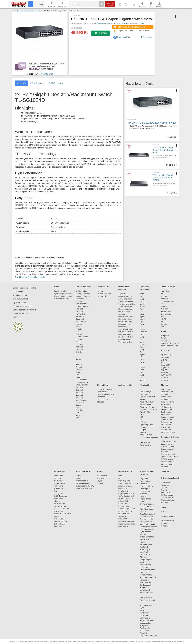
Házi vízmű (144, 567)
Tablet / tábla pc (168, 287)
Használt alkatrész (104, 296)
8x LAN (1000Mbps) (167, 183)
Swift (77, 413)
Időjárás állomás (167, 495)
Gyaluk (146, 608)
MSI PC (164, 370)
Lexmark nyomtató (168, 447)
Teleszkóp (165, 485)
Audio (164, 331)
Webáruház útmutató (21, 299)
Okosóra (122, 314)
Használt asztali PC (104, 294)
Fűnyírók (143, 542)
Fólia (142, 296)
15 (77, 355)
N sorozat (79, 387)
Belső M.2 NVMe (61, 521)
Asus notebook (81, 380)
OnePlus (143, 345)
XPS (77, 332)
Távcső (164, 488)
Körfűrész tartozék (147, 517)
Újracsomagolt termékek (63, 294)
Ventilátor (165, 503)
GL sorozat (80, 319)
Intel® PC (165, 380)
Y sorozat (79, 347)
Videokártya (59, 486)
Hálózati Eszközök (84, 472)
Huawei (143, 307)
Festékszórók (145, 628)
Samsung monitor (168, 402)
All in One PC (166, 355)
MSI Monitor (166, 427)
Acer (163, 322)
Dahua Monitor (167, 420)
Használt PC (166, 365)
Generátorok (144, 631)
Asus (163, 294)
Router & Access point (84, 488)
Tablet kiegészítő (167, 301)
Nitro (77, 418)
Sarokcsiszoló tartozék (148, 527)
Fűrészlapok (146, 489)
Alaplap (57, 501)
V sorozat (79, 349)
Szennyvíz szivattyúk (148, 570)
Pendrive (143, 399)
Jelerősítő (79, 478)
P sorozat (79, 393)
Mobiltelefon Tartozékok (149, 410)
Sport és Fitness (168, 516)
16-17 (142, 420)
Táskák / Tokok (145, 412)
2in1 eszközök (167, 314)
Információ (62, 5)
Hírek (15, 317)
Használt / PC (103, 287)
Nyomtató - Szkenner (170, 437)
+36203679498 (47, 74)
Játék (163, 507)
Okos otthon (102, 385)
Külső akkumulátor (147, 402)
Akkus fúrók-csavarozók (149, 577)
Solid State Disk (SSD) (63, 514)
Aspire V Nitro (81, 403)
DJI (120, 478)
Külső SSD (58, 526)
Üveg (142, 299)
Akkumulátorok (147, 481)
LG (141, 357)
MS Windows (102, 476)
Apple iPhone (123, 294)
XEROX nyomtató (168, 464)
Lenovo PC (165, 357)
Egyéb (142, 304)
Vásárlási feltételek (20, 295)
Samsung (143, 332)
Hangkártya (58, 488)
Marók (144, 610)
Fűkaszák (143, 557)
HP (162, 304)
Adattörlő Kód (18, 292)
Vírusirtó (100, 483)
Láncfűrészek (146, 555)
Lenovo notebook (82, 337)
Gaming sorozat (82, 385)
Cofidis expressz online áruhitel (25, 288)
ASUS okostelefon (125, 299)
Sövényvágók (146, 550)
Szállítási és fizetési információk (25, 310)
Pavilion (79, 360)
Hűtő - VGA (58, 499)
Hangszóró (165, 336)
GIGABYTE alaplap (62, 509)
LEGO (163, 512)
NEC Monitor (166, 430)
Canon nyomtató (167, 449)
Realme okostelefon (126, 337)
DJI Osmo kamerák (126, 499)
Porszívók (144, 633)
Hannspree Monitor (168, 417)
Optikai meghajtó (61, 483)
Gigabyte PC (166, 368)
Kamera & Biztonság (105, 389)
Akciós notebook (82, 291)
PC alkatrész (60, 472)
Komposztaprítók (146, 560)
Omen (78, 372)
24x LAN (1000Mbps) (101, 23)
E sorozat (79, 311)
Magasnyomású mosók (148, 636)
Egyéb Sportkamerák (127, 494)
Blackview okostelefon (127, 329)
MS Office (101, 478)
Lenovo (164, 296)
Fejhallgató (165, 338)
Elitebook (79, 367)
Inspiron (79, 324)
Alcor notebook (81, 304)
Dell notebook (81, 322)
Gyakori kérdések (19, 303)
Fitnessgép (165, 526)
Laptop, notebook (83, 287)
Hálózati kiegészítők (83, 483)
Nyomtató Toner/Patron (170, 457)
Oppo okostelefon (125, 342)
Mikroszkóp (165, 482)
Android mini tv (125, 385)
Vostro (78, 327)
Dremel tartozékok (148, 504)
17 (77, 357)
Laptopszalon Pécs (126, 31)
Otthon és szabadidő (170, 478)
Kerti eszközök (145, 539)
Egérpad (143, 427)
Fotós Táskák (123, 526)
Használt (100, 291)
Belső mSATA (60, 524)
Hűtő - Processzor (61, 496)
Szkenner (165, 467)
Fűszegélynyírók (147, 545)
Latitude (79, 329)
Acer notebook (81, 400)
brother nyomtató (168, 462)
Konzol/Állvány (145, 445)
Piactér (57, 287)
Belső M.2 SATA (60, 519)
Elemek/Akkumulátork (127, 524)
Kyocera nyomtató (168, 454)
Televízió (165, 472)
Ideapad (79, 339)
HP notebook (80, 352)
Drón (120, 476)
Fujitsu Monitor (167, 422)
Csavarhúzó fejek (148, 486)
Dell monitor (166, 389)
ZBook (78, 377)
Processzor (58, 476)
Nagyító (164, 490)
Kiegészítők (145, 385)
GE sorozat (80, 317)
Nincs (142, 23)
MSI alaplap (59, 511)
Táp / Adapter (145, 442)
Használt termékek (61, 299)
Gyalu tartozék (145, 532)
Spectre (78, 370)
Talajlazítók (144, 547)
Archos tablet (166, 311)
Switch (78, 405)
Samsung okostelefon (126, 304)
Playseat (143, 432)
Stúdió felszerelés (125, 511)
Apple (142, 294)
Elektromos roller (168, 521)
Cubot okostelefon (125, 339)
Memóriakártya (145, 392)
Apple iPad (165, 291)
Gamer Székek (145, 404)
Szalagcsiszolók (146, 598)
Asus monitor (166, 404)
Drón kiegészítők (125, 481)
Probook (79, 365)
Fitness (164, 523)
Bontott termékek (61, 291)
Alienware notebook (83, 294)
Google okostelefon (126, 334)
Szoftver (101, 472)
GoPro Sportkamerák (126, 496)
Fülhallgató (165, 341)
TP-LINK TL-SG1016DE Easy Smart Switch (152, 123)
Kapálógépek (145, 562)
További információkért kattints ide (30, 277)
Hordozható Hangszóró (170, 343)
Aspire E (79, 408)
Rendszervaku (124, 506)
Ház (56, 491)
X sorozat (79, 390)
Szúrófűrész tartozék (148, 514)
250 (77, 362)
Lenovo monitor (167, 392)
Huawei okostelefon (126, 309)
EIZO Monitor (166, 425)
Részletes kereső (110, 4)
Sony (142, 370)
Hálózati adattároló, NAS (85, 486)
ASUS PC (165, 373)
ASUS (163, 319)
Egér (142, 389)
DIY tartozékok (145, 507)
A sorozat (79, 309)
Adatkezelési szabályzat (22, 306)
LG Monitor (165, 399)
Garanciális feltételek (21, 314)
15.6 (141, 417)
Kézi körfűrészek (147, 605)
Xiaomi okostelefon (125, 301)
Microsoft (165, 309)
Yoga (77, 342)
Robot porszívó (103, 392)
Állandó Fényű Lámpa (127, 509)
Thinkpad (79, 344)
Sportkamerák (124, 491)
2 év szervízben (123, 23)
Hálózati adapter (82, 481)
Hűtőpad (143, 430)
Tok (141, 301)
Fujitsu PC (165, 378)
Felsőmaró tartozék (147, 529)
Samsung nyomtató (168, 441)
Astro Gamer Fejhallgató (170, 346)
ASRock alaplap (61, 506)
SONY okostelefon (125, 307)
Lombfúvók (144, 552)
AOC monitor (166, 407)
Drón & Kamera (125, 472)
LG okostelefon (124, 312)
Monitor (165, 385)
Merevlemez (59, 481)
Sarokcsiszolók (146, 585)
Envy (77, 375)
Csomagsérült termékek (63, 296)
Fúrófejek (145, 484)
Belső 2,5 (58, 516)
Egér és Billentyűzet (147, 397)
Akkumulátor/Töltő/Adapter (128, 483)
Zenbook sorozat (82, 382)
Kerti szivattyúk (145, 565)
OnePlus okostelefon (126, 322)
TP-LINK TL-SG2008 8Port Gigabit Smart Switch (163, 177)
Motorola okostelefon (126, 317)
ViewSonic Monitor (168, 432)
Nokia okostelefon (125, 296)
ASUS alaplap (60, 504)
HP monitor (165, 394)
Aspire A (79, 415)
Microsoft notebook (83, 296)
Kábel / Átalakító (146, 435)
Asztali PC (166, 350)
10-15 (142, 415)
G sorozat (79, 334)
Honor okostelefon (125, 319)
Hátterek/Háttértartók (126, 521)
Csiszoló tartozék (146, 519)
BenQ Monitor (166, 412)
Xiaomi (142, 319)
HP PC (164, 363)
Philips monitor (167, 410)
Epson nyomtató (167, 444)
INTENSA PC (166, 375)
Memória (58, 478)
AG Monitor (165, 415)
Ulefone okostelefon (126, 332)
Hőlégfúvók (144, 626)
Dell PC (164, 360)
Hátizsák (143, 422)
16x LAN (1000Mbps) (160, 126)
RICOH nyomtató (168, 459)
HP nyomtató (166, 452)
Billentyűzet (144, 394)
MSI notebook (81, 314)
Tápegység (58, 494)
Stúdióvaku (123, 504)
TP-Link (80, 23)
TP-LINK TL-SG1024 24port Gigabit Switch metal (163, 150)
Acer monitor (166, 397)
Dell (163, 327)
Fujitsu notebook (82, 306)
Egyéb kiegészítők (147, 425)
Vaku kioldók (123, 519)
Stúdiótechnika (124, 501)
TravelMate (80, 410)
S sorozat (79, 398)
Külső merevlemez (147, 407)
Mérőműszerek (145, 618)
